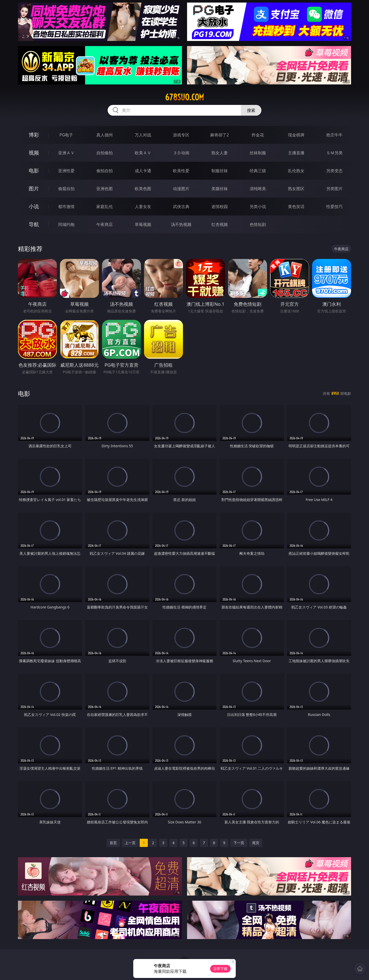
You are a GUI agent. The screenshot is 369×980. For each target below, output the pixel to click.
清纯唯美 (258, 189)
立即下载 (220, 969)
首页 (113, 843)
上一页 (130, 843)
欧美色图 (143, 189)
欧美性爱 (181, 171)
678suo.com (184, 97)
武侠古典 (181, 206)
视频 (34, 153)
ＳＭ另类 (334, 153)
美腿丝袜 (220, 189)
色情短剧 (258, 224)
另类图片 (334, 189)
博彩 (34, 135)
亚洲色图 (105, 189)
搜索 (251, 110)
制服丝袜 (220, 171)
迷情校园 (220, 206)
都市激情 (66, 206)
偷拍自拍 (105, 171)
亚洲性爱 (66, 171)
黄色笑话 (296, 206)
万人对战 (143, 135)
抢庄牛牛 (334, 135)
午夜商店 (105, 224)
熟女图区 (296, 189)
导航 (34, 224)
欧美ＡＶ (143, 153)
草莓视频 (143, 224)
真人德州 (105, 135)
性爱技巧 (334, 206)
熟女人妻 (220, 153)
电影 (34, 171)
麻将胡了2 (219, 135)
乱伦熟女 (296, 171)
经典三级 (258, 171)
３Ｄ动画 (181, 153)
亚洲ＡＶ (66, 153)
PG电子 (66, 135)
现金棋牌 (296, 135)
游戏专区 (181, 135)
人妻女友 (143, 206)
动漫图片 (181, 189)
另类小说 (258, 206)
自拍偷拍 (105, 153)
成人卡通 (143, 171)
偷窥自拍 (66, 189)
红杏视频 (220, 224)
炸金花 (258, 135)
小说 (34, 206)
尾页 (256, 843)
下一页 (239, 843)
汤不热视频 (181, 224)
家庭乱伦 (105, 206)
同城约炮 (66, 224)
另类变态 (334, 171)
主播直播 (296, 153)
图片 (34, 188)
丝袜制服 (258, 153)
